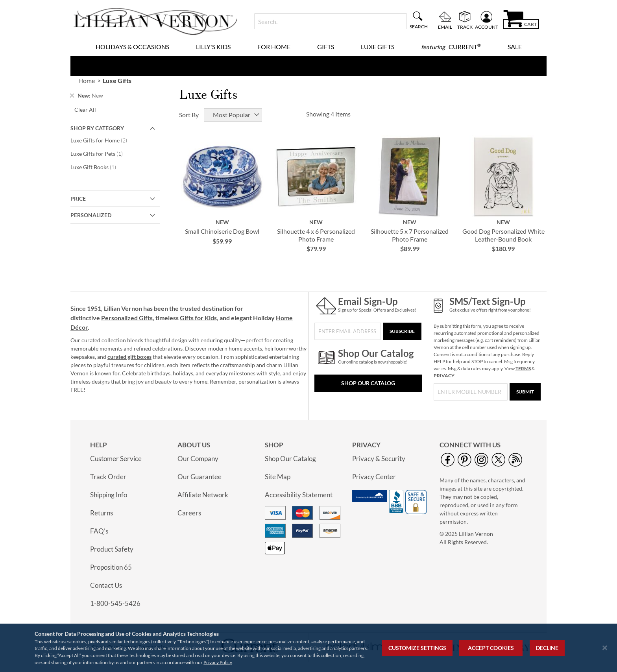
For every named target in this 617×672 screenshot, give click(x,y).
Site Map (278, 477)
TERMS (523, 368)
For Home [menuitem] (274, 47)
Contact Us (106, 585)
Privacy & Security (379, 459)
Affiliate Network (203, 495)
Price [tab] (78, 198)
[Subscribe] (402, 331)
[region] (308, 648)
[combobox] (330, 21)
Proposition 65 (111, 567)
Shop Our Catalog (368, 383)
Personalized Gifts (127, 318)
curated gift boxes (129, 357)
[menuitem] (451, 47)
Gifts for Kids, (199, 318)
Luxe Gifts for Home (104, 140)
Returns (102, 513)
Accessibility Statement (299, 495)
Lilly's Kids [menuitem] (213, 47)
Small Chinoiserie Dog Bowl (222, 231)
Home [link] (87, 80)
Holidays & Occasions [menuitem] (132, 47)
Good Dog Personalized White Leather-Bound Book (503, 235)
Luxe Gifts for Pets (101, 153)
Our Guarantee (200, 477)
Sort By (189, 115)
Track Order (108, 477)
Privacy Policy (218, 662)
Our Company (198, 459)
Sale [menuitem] (515, 47)
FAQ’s (99, 531)
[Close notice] (605, 648)
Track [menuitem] (465, 27)
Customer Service (116, 459)
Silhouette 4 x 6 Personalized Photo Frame (316, 235)
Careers (189, 513)
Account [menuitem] (487, 27)
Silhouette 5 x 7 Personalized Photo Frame (410, 235)
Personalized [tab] (91, 215)
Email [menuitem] (445, 27)
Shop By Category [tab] (97, 128)
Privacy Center (374, 477)
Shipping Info (109, 495)
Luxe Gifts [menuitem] (378, 47)
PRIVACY (444, 376)
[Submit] (525, 392)
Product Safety (112, 549)
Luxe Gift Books (97, 167)
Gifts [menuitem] (326, 47)
